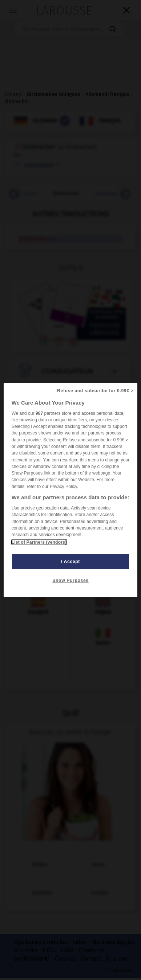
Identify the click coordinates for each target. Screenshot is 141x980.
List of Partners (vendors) (39, 542)
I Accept (70, 562)
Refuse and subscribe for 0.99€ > (95, 390)
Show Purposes (70, 580)
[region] (71, 490)
